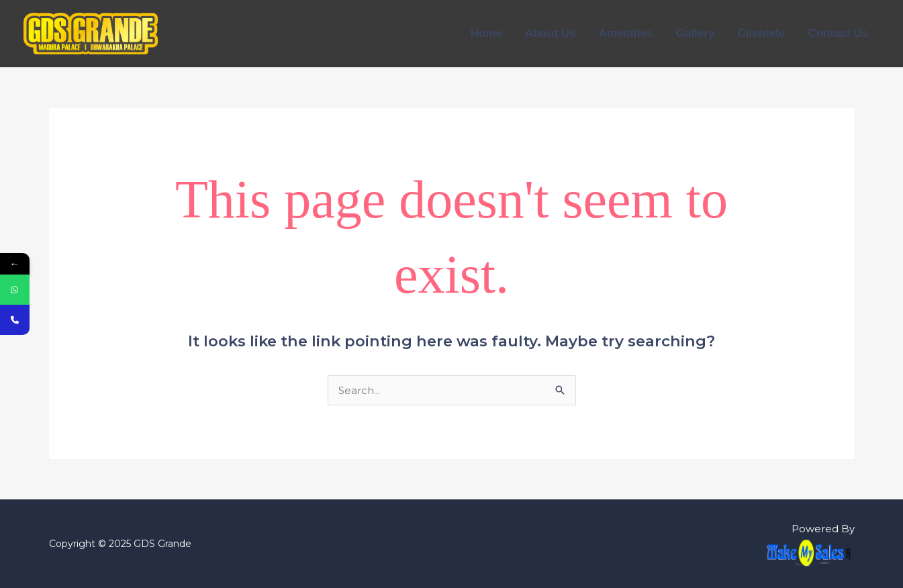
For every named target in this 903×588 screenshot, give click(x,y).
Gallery (696, 33)
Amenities (626, 33)
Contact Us (838, 33)
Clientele (761, 33)
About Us (551, 33)
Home (486, 33)
